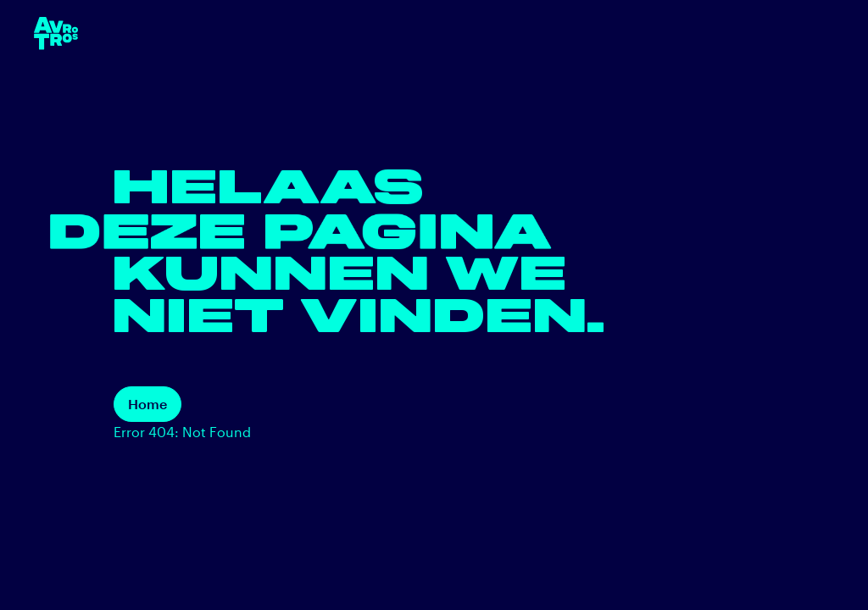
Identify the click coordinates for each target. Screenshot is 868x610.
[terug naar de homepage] (56, 33)
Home (147, 404)
